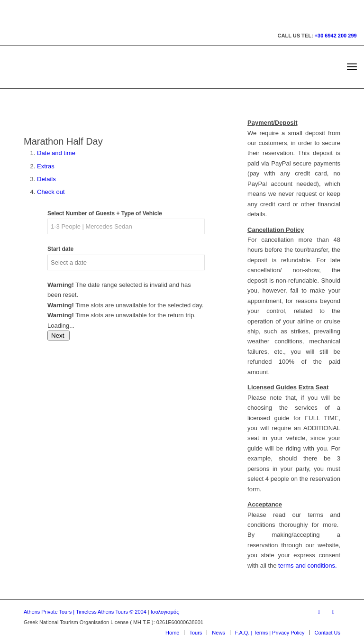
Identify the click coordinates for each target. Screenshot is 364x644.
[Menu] (352, 67)
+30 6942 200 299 (336, 36)
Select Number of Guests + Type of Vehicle (105, 213)
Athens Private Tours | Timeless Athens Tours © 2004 (85, 612)
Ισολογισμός (165, 612)
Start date (60, 249)
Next (59, 336)
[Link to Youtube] (333, 612)
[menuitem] (352, 67)
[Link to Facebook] (319, 612)
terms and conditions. (308, 566)
